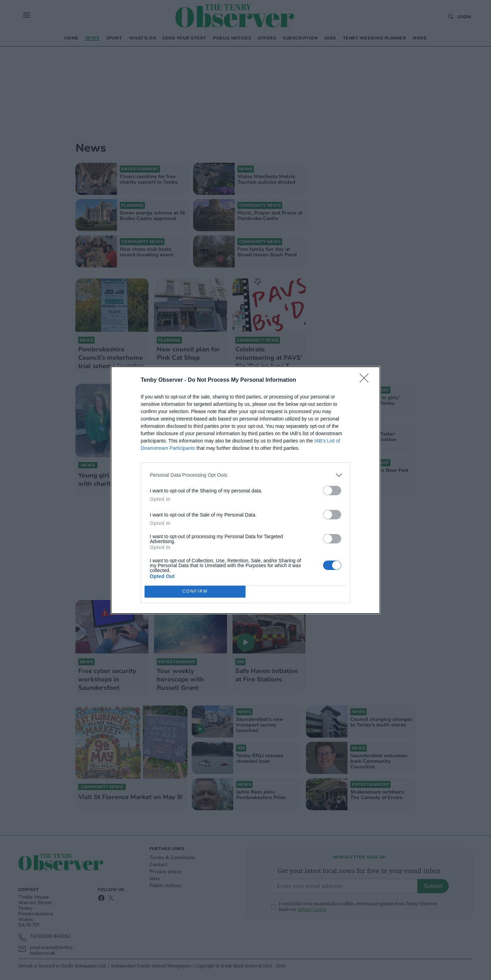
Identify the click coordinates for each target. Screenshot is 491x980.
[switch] (332, 491)
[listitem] (245, 475)
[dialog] (245, 490)
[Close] (366, 380)
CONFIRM (195, 591)
